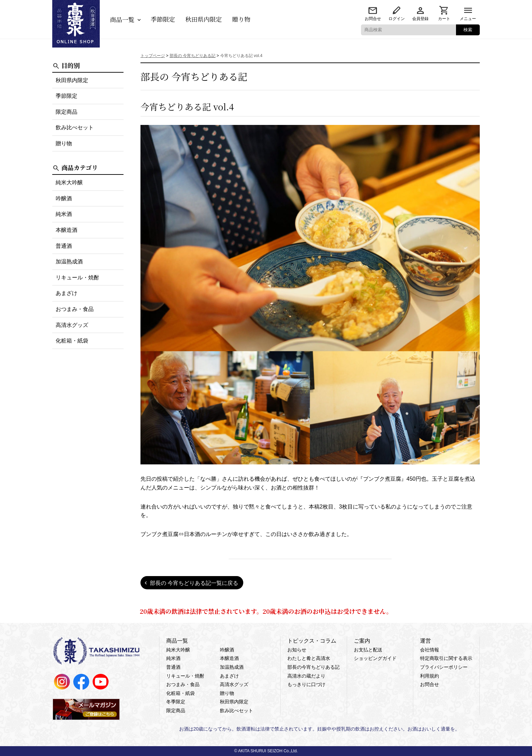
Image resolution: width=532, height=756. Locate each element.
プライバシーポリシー (444, 667)
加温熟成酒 (69, 262)
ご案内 (362, 641)
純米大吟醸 (69, 182)
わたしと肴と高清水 (309, 658)
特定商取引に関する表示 (446, 658)
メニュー (468, 19)
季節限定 (163, 19)
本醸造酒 (66, 230)
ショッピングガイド (375, 658)
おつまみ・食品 (75, 309)
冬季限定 (176, 702)
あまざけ (66, 293)
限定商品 (66, 112)
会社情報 (430, 650)
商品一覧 (122, 19)
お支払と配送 (368, 650)
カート (444, 19)
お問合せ (373, 19)
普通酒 (64, 246)
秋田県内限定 (204, 19)
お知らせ (297, 650)
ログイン (397, 19)
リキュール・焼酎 (77, 278)
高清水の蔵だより (306, 676)
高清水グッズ (72, 325)
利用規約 (430, 676)
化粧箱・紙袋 (72, 341)
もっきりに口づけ (306, 684)
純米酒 (64, 214)
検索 (468, 30)
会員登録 (420, 19)
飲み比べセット (75, 127)
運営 (425, 641)
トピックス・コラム (312, 641)
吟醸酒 (64, 198)
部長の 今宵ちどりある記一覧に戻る (194, 583)
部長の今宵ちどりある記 (313, 667)
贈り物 (241, 19)
